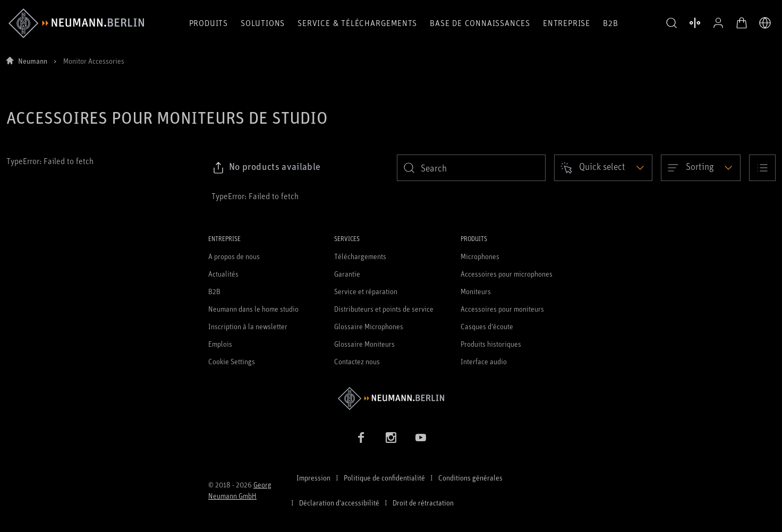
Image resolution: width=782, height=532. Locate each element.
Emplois (220, 344)
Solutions (263, 23)
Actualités (223, 274)
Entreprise (567, 23)
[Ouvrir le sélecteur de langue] (765, 23)
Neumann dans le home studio (253, 309)
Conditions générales (470, 478)
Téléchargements (360, 256)
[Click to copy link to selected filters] (266, 168)
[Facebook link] (361, 437)
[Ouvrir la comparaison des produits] (695, 23)
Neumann (33, 61)
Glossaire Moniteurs (364, 344)
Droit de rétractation (423, 503)
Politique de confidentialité (384, 478)
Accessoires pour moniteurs (502, 309)
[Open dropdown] (603, 168)
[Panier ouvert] (742, 23)
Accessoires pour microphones (507, 274)
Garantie (347, 274)
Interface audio (484, 361)
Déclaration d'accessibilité (339, 503)
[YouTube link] (421, 437)
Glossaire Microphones (369, 326)
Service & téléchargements (357, 23)
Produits (209, 23)
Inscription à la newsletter (248, 326)
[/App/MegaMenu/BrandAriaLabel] (76, 23)
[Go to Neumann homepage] (391, 398)
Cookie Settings (232, 361)
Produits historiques (491, 344)
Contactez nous (357, 361)
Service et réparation (366, 291)
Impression (313, 478)
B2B (610, 23)
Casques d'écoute (487, 326)
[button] (671, 23)
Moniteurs (476, 291)
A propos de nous (234, 256)
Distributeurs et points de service (384, 309)
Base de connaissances (480, 23)
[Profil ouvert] (718, 23)
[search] (471, 168)
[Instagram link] (391, 437)
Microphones (480, 256)
